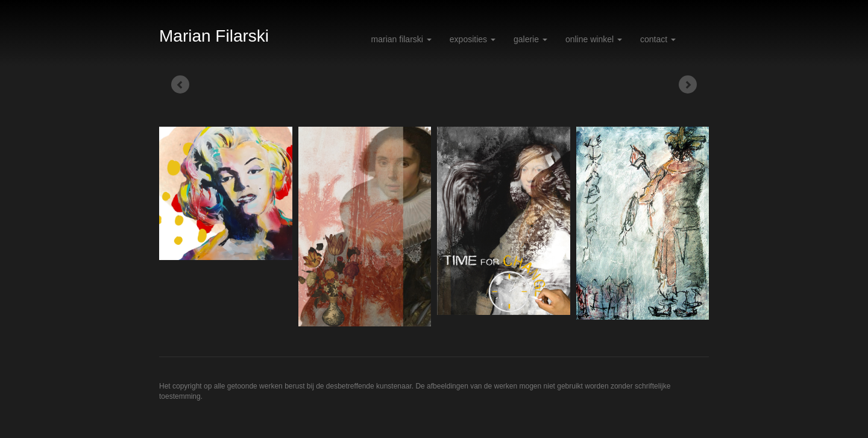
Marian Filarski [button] (401, 39)
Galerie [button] (530, 39)
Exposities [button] (473, 39)
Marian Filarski (214, 36)
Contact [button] (658, 39)
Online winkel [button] (594, 39)
